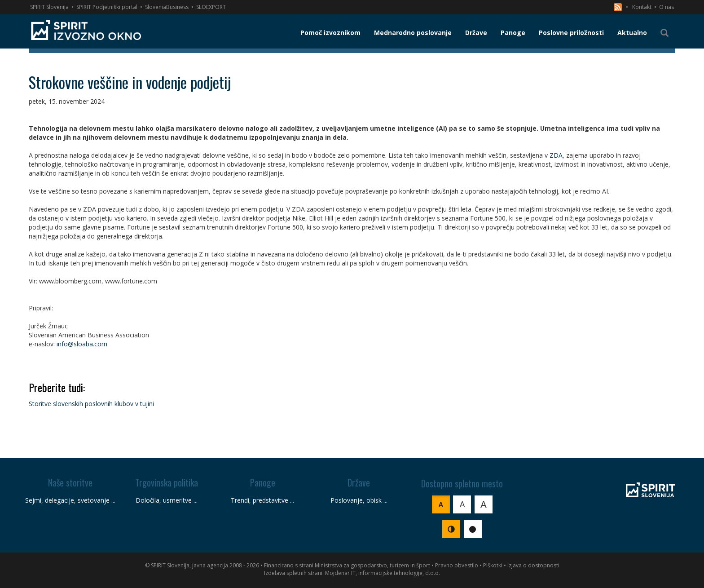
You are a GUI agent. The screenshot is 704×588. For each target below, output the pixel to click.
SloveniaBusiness (167, 7)
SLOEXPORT (211, 7)
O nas (667, 7)
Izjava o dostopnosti (533, 565)
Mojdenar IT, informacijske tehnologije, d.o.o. (383, 573)
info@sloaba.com (82, 344)
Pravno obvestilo (457, 565)
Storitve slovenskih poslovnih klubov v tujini (91, 404)
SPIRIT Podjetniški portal (107, 7)
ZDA (556, 155)
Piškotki (493, 565)
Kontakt (642, 7)
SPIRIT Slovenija (49, 7)
